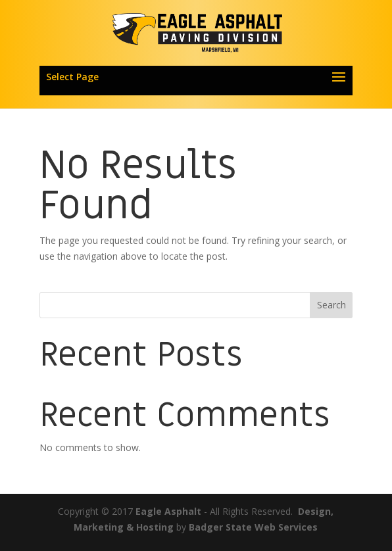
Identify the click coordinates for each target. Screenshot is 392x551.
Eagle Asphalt (168, 511)
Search (331, 305)
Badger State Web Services (253, 527)
